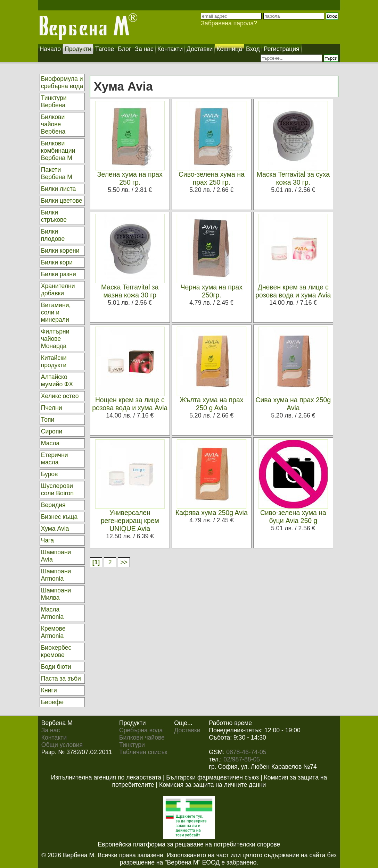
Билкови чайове (142, 738)
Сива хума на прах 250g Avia (293, 404)
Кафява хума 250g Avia (212, 513)
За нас (51, 730)
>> (124, 562)
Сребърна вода (141, 730)
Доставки (187, 730)
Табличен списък (143, 752)
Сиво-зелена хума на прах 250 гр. (212, 178)
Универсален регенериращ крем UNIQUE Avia (130, 521)
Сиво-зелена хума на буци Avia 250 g (293, 517)
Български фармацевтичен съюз (212, 777)
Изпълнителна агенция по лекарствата (106, 777)
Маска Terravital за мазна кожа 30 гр (130, 291)
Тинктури (132, 745)
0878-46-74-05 (246, 752)
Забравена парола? (229, 23)
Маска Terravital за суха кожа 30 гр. (293, 178)
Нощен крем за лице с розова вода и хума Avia (130, 404)
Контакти (54, 738)
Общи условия (62, 745)
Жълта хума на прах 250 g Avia (211, 404)
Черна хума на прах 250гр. (212, 291)
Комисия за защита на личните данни (212, 785)
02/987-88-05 (242, 759)
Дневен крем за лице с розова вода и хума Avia (293, 291)
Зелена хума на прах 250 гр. (130, 178)
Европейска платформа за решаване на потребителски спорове (189, 844)
